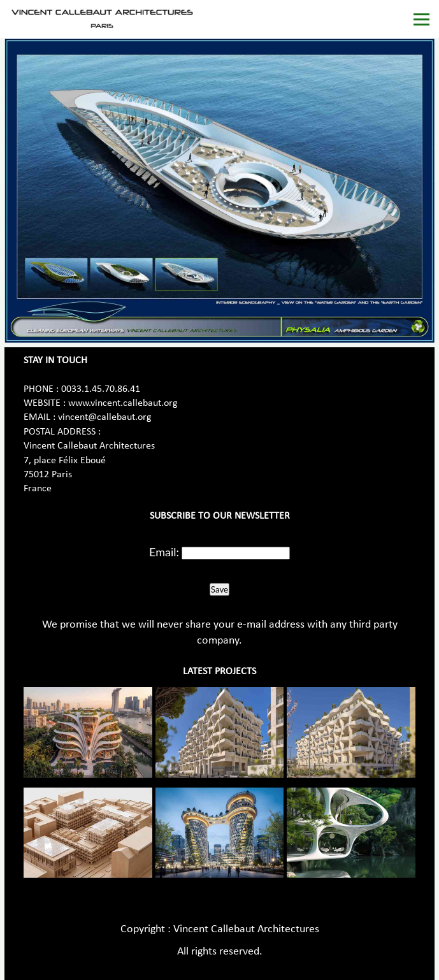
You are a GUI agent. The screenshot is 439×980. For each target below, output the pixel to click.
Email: (164, 552)
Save (219, 589)
